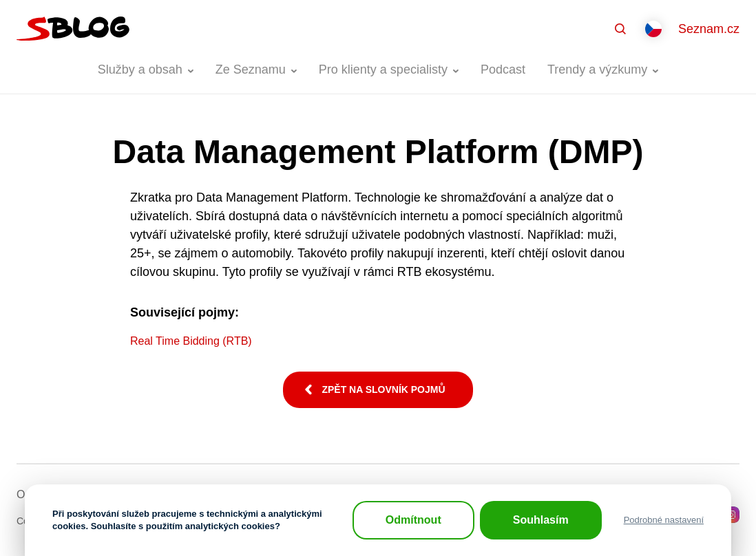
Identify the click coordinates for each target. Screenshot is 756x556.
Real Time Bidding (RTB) (191, 341)
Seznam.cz (709, 29)
